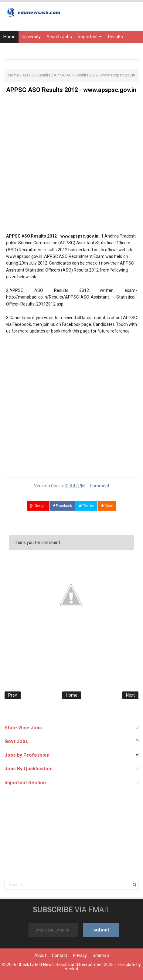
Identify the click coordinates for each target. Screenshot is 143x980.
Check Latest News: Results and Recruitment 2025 (65, 965)
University (31, 37)
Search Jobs (59, 37)
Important (90, 37)
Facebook (62, 506)
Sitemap (101, 955)
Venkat (71, 969)
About (40, 955)
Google (38, 506)
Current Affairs (57, 49)
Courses (87, 49)
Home (9, 37)
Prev (13, 695)
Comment (100, 486)
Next (130, 695)
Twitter (86, 506)
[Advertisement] (71, 165)
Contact (60, 955)
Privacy (80, 955)
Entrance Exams (20, 49)
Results (115, 37)
